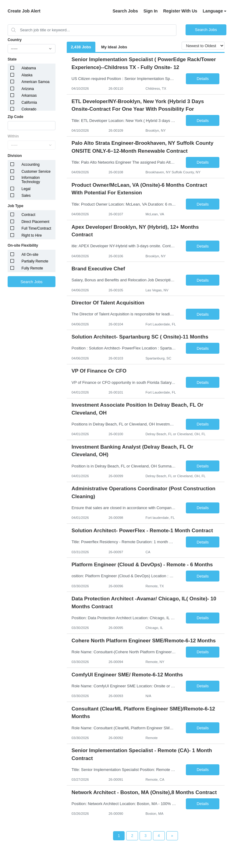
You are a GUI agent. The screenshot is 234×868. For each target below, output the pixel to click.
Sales (26, 196)
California (29, 102)
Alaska (27, 75)
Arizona (28, 89)
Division (15, 156)
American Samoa (36, 82)
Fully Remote (32, 268)
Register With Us (180, 11)
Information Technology (31, 180)
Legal (26, 189)
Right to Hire (32, 235)
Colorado (29, 109)
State (12, 59)
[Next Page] (172, 836)
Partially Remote (35, 261)
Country (15, 40)
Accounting (31, 165)
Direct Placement (35, 222)
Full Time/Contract (36, 228)
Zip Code (15, 117)
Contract (28, 215)
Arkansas (29, 95)
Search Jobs (125, 11)
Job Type (16, 206)
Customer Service (36, 172)
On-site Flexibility (23, 245)
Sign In (151, 11)
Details (203, 79)
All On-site (30, 255)
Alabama (29, 68)
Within (13, 136)
